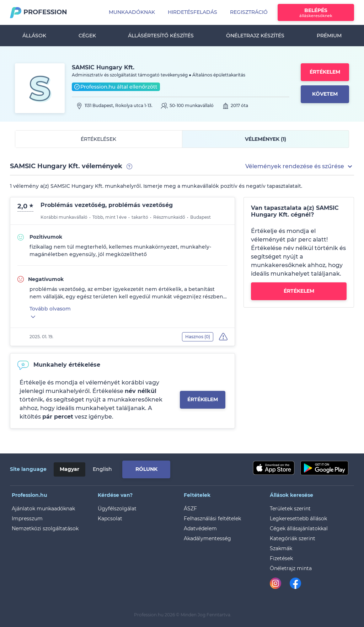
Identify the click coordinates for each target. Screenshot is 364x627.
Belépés (316, 13)
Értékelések (98, 139)
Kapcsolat (110, 519)
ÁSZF (190, 509)
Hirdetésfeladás (192, 12)
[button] (300, 166)
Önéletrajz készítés (255, 36)
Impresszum (27, 519)
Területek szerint (290, 509)
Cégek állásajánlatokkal (299, 528)
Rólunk (146, 469)
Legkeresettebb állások (298, 519)
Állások (34, 36)
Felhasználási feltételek (212, 519)
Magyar (69, 469)
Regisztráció (249, 12)
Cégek (87, 36)
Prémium (329, 36)
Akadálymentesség (207, 538)
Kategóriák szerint (293, 538)
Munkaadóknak (132, 12)
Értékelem (325, 72)
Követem (325, 94)
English (102, 469)
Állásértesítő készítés (161, 36)
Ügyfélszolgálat (117, 509)
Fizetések (281, 558)
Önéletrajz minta (291, 568)
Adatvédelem (200, 528)
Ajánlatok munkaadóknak (43, 509)
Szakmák (281, 548)
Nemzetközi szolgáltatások (45, 528)
